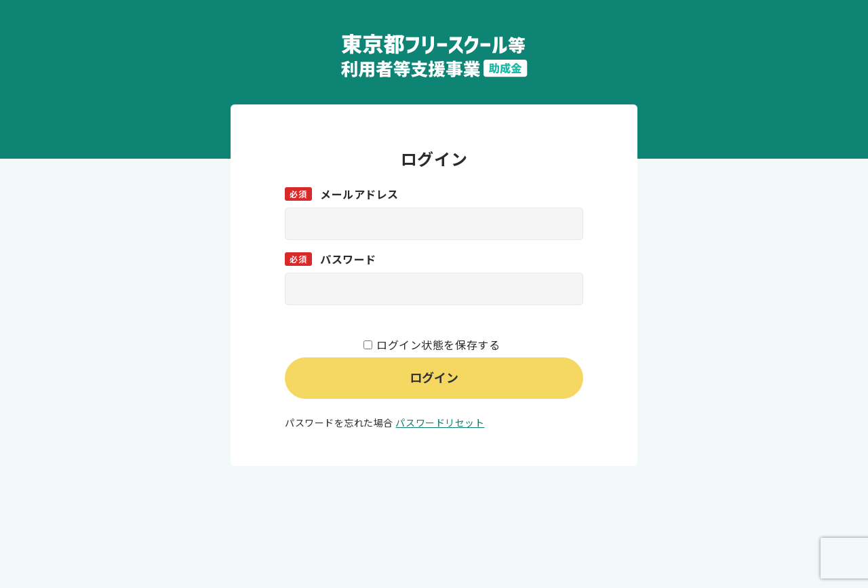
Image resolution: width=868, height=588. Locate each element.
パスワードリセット (440, 423)
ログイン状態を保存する (438, 345)
